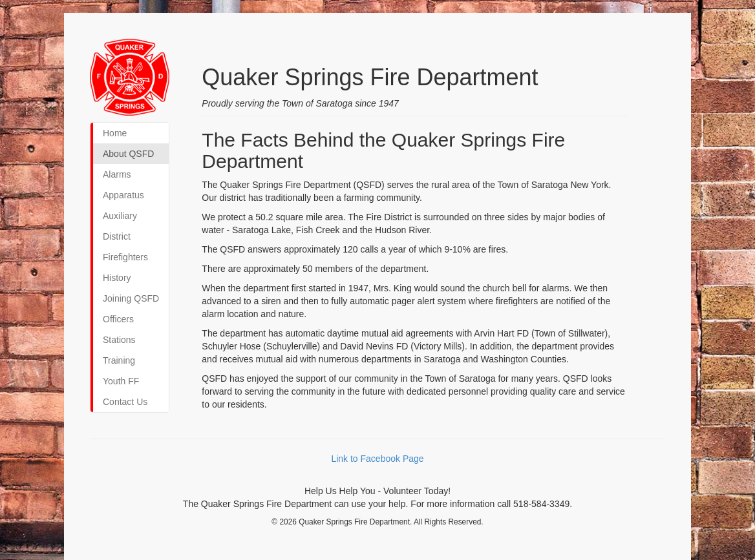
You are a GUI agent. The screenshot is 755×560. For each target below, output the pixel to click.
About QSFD (128, 154)
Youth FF (121, 381)
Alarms (117, 174)
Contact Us (125, 402)
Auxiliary (120, 216)
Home (115, 133)
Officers (118, 319)
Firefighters (125, 257)
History (117, 278)
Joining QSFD (131, 298)
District (117, 236)
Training (119, 360)
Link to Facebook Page (377, 459)
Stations (119, 340)
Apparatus (123, 195)
